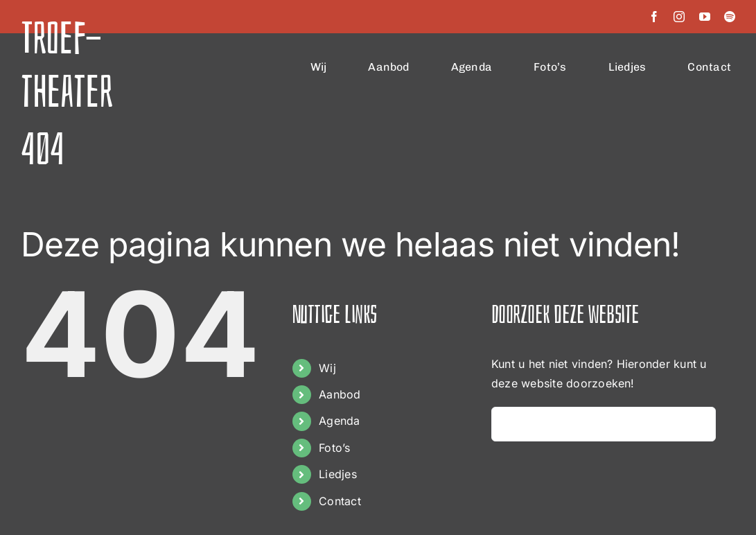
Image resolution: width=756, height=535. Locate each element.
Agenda (339, 421)
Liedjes (338, 474)
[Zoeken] (509, 424)
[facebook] (654, 17)
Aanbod (340, 394)
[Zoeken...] (604, 424)
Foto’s (334, 448)
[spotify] (730, 17)
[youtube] (705, 17)
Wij (327, 368)
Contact (340, 501)
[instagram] (679, 17)
